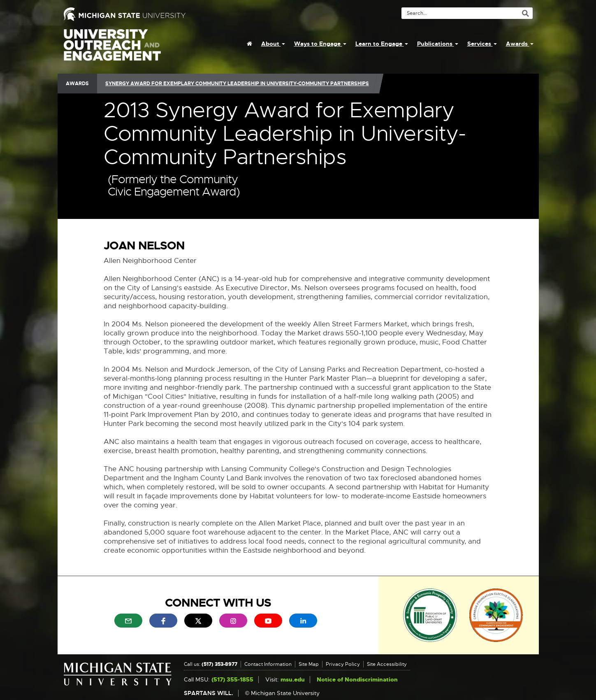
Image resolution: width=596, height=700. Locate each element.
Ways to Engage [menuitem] (320, 44)
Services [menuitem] (482, 44)
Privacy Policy (343, 664)
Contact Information (268, 664)
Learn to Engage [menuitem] (382, 44)
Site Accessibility (387, 664)
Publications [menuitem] (438, 44)
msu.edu (293, 680)
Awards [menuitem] (520, 44)
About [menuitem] (273, 44)
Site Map (309, 664)
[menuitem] (249, 44)
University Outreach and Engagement (112, 49)
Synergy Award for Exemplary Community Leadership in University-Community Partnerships (237, 84)
